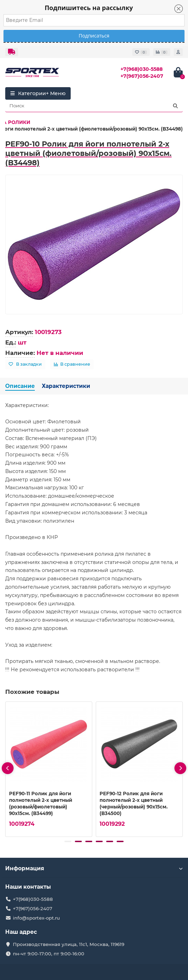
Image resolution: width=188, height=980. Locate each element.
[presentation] (8, 768)
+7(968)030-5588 (142, 69)
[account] (178, 52)
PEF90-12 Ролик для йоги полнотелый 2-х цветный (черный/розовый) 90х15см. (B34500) (134, 803)
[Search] (94, 106)
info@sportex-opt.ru (36, 918)
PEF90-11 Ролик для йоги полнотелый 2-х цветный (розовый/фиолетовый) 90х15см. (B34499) (41, 803)
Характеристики (66, 386)
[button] (68, 841)
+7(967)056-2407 (142, 76)
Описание (20, 386)
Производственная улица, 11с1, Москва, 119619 (69, 944)
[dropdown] (12, 52)
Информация (94, 868)
